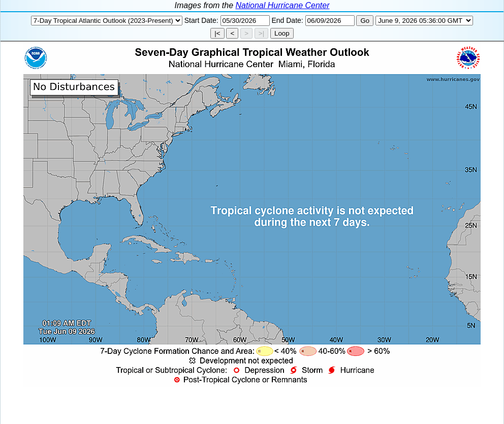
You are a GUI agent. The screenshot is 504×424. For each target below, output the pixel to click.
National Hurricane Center (283, 5)
